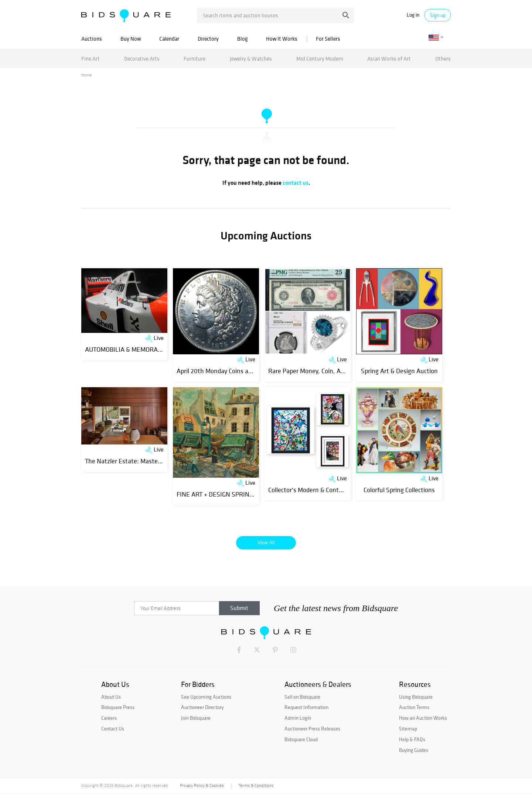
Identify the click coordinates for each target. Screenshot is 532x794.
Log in (413, 15)
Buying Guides (414, 750)
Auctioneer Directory (202, 707)
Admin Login (298, 718)
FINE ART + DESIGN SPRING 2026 (222, 494)
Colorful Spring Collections (399, 490)
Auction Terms (414, 707)
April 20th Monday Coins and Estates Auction (239, 371)
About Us (111, 697)
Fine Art (91, 59)
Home (87, 75)
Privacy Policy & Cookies (202, 786)
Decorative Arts (142, 59)
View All (266, 542)
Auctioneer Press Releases (312, 729)
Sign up (438, 15)
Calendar (169, 39)
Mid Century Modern (320, 59)
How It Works (282, 39)
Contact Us (113, 729)
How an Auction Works (423, 718)
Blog (242, 39)
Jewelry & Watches (251, 59)
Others (443, 59)
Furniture (195, 59)
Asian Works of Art (389, 59)
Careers (109, 718)
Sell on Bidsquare (302, 697)
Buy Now (131, 39)
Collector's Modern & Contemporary (317, 490)
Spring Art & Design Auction (399, 371)
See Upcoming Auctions (206, 697)
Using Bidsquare (416, 697)
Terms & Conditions (256, 786)
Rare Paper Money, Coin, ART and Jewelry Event (333, 371)
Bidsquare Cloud (301, 739)
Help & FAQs (412, 739)
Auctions (92, 39)
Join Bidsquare (196, 718)
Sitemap (408, 729)
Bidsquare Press (118, 707)
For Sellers (328, 39)
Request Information (306, 707)
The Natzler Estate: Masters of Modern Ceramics (152, 461)
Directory (208, 39)
